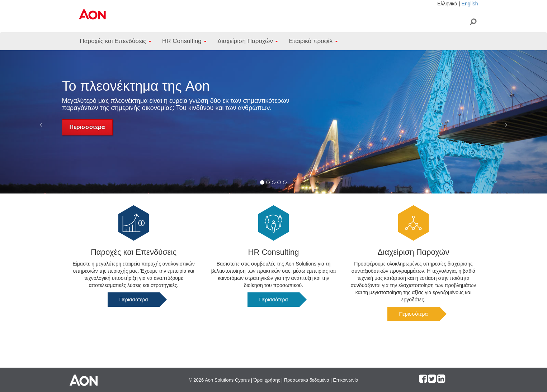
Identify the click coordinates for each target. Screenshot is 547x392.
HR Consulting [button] (184, 41)
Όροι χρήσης (267, 380)
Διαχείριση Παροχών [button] (248, 41)
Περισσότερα (87, 127)
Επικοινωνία (346, 380)
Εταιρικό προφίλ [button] (313, 41)
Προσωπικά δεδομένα (307, 380)
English (470, 4)
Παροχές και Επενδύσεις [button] (116, 41)
